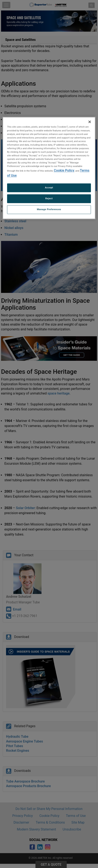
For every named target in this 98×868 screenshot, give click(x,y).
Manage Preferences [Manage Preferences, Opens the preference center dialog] (49, 210)
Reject (49, 199)
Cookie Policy (64, 171)
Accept (49, 188)
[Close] (90, 122)
